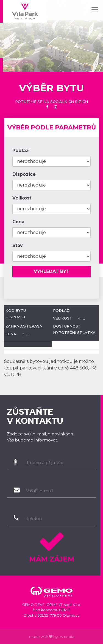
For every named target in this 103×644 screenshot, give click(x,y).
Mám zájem (51, 545)
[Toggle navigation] (95, 10)
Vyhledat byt (52, 271)
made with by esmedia (52, 637)
